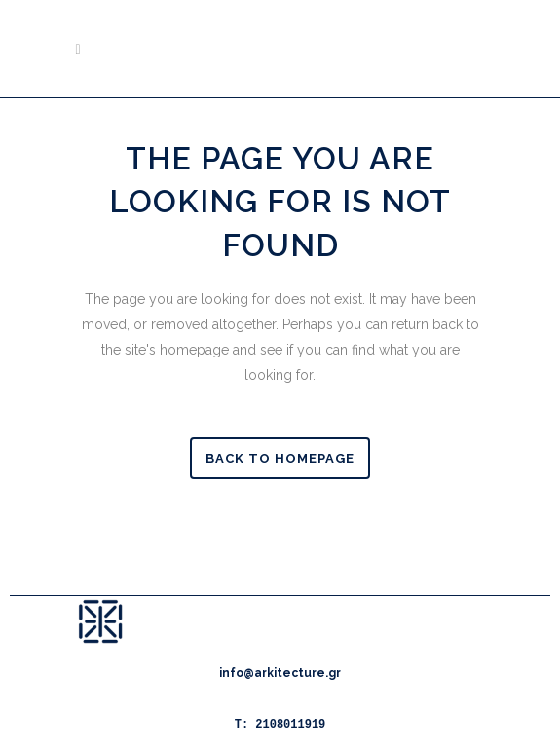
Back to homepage (280, 458)
